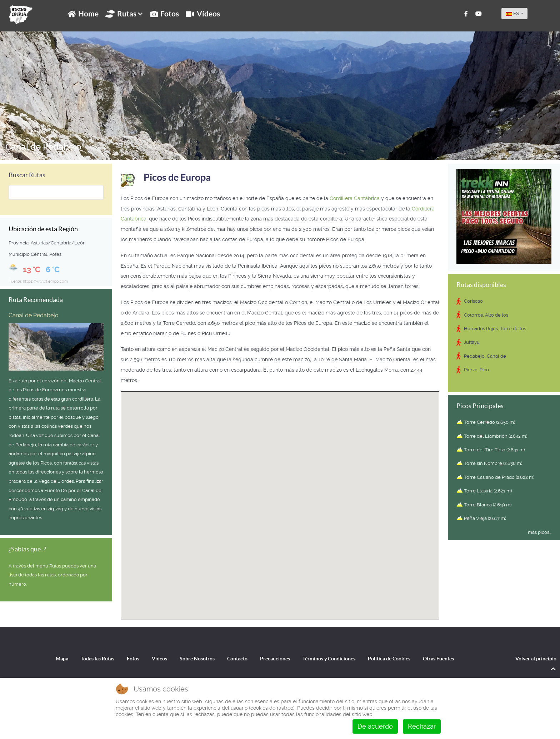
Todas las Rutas (97, 659)
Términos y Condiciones (329, 659)
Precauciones (275, 659)
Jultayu (472, 342)
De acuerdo (375, 726)
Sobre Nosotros (197, 659)
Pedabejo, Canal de (485, 356)
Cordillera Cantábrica (355, 198)
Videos (159, 659)
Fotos (133, 659)
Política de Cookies (389, 659)
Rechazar (422, 726)
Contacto (237, 659)
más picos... (540, 532)
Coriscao (473, 301)
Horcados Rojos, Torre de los (495, 329)
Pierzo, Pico (476, 370)
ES (513, 13)
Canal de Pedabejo (43, 147)
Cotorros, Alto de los (486, 315)
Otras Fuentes (438, 659)
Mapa (62, 659)
